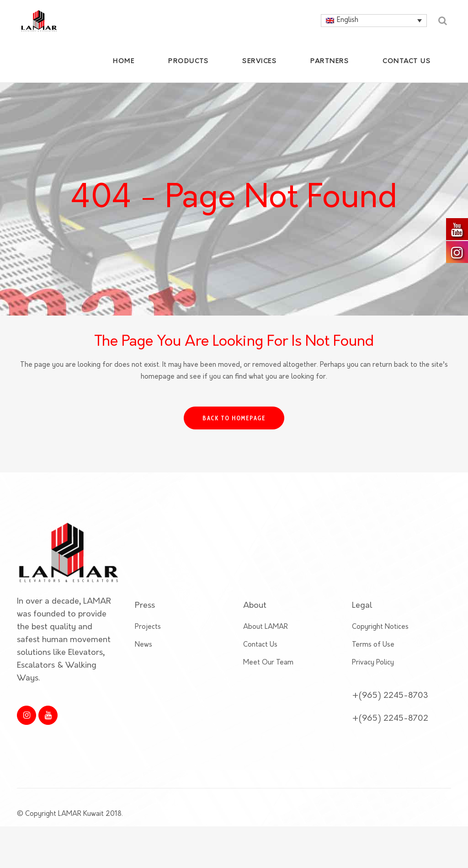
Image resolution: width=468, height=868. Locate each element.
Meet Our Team (268, 674)
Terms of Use (373, 656)
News (144, 656)
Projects (148, 639)
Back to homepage (234, 418)
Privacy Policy (373, 674)
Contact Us (260, 656)
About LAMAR (266, 639)
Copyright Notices (380, 639)
